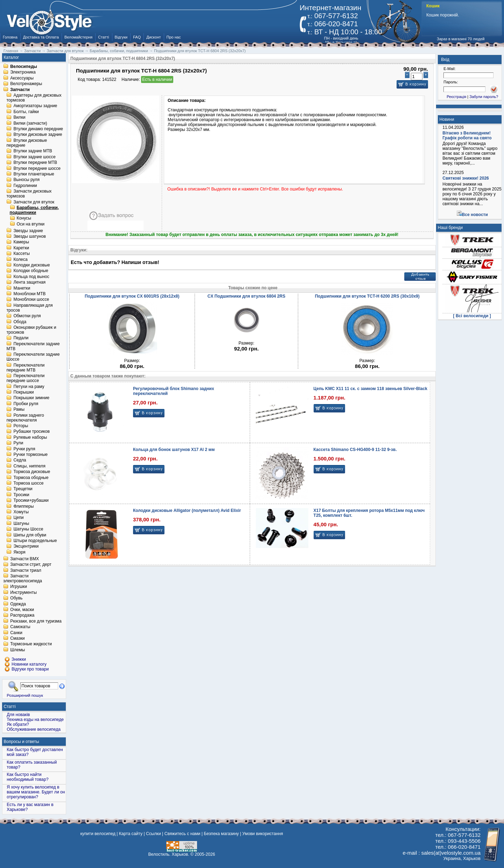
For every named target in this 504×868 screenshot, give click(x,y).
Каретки (21, 248)
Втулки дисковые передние (27, 143)
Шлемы (17, 650)
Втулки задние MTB (33, 151)
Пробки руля (26, 404)
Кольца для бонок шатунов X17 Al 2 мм (174, 450)
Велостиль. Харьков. (169, 854)
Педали (21, 338)
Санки (16, 633)
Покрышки (23, 392)
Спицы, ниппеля (29, 466)
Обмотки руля (27, 316)
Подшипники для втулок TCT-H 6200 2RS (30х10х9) (367, 296)
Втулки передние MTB (35, 163)
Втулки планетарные (34, 174)
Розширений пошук (25, 695)
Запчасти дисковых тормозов (29, 194)
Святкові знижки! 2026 (466, 178)
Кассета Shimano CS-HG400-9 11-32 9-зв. (355, 450)
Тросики (21, 495)
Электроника (23, 72)
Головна (10, 37)
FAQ (137, 37)
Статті (103, 37)
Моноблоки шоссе (31, 300)
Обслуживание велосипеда (34, 729)
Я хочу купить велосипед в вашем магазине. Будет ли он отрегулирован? (36, 792)
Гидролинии (25, 186)
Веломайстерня (78, 37)
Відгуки (121, 37)
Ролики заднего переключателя (25, 418)
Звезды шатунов (30, 236)
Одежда (18, 604)
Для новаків (18, 715)
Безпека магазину (221, 834)
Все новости (475, 215)
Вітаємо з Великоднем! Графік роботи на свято (467, 136)
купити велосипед (98, 834)
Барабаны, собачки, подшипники (34, 210)
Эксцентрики (26, 547)
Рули (18, 443)
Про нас (174, 37)
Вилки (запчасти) (30, 123)
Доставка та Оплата (41, 37)
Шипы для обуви (30, 535)
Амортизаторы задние (35, 106)
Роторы (21, 426)
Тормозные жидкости (31, 644)
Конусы (24, 218)
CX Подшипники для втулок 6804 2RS (246, 296)
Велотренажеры (26, 84)
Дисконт (153, 37)
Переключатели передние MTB (25, 368)
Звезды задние (28, 231)
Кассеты (22, 254)
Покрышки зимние (31, 398)
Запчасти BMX (24, 559)
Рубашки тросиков (31, 432)
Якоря (19, 552)
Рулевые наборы (30, 437)
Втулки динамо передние (38, 129)
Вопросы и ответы (22, 742)
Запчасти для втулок (34, 202)
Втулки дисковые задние (38, 135)
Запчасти (20, 90)
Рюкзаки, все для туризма (36, 621)
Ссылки (153, 834)
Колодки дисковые (31, 265)
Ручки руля (24, 449)
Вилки (19, 118)
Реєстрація (456, 97)
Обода (20, 322)
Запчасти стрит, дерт (31, 565)
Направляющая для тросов (29, 308)
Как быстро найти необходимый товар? (27, 777)
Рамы (19, 410)
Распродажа (22, 616)
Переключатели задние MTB (33, 346)
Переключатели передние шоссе (25, 379)
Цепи (18, 518)
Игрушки (19, 587)
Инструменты (23, 592)
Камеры (21, 242)
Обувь (16, 598)
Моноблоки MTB (29, 294)
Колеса (20, 259)
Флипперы (23, 506)
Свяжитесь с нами (183, 834)
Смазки (17, 638)
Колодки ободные (31, 271)
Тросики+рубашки (31, 501)
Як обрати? (18, 724)
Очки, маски (22, 610)
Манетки (22, 288)
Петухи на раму (29, 387)
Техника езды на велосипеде (35, 720)
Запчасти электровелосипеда (23, 578)
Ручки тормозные (30, 454)
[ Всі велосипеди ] (472, 316)
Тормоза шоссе (28, 483)
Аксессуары (22, 78)
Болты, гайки (26, 112)
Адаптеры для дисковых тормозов (34, 98)
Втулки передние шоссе (37, 168)
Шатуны (21, 523)
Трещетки (23, 489)
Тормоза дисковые (32, 472)
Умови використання (262, 834)
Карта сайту (131, 834)
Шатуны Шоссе (28, 529)
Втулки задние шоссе (34, 157)
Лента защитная (29, 283)
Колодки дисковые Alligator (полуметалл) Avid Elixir (187, 511)
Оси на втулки (31, 224)
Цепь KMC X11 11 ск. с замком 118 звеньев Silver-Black (370, 389)
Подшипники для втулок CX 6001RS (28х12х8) (132, 296)
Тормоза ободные (31, 478)
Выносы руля (26, 180)
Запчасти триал (26, 570)
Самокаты (20, 627)
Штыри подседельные (35, 541)
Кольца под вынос (31, 277)
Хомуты (21, 512)
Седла (20, 460)
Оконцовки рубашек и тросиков (31, 330)
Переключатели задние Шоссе (33, 357)
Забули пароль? (484, 97)
